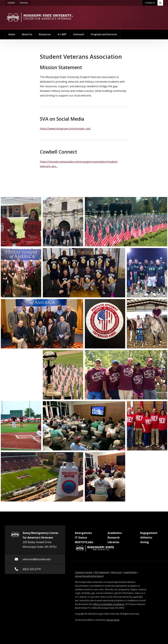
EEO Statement (102, 572)
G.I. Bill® (62, 34)
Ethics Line (116, 572)
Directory (25, 2)
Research (114, 538)
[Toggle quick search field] (160, 3)
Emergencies (83, 533)
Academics (115, 533)
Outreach (79, 34)
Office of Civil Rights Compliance (109, 604)
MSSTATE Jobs (84, 542)
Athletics (146, 538)
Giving (145, 542)
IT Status (81, 538)
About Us (27, 34)
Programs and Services (104, 34)
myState (12, 2)
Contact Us (150, 3)
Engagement (149, 533)
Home (12, 34)
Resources (45, 34)
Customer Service (84, 572)
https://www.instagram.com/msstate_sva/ (65, 129)
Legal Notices (130, 572)
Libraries (113, 542)
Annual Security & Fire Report (89, 576)
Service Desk (113, 620)
